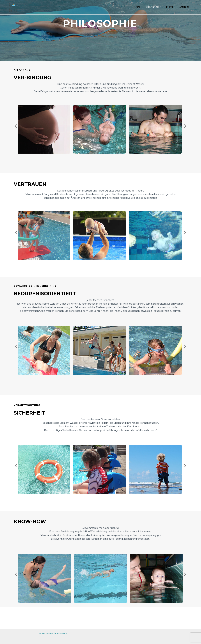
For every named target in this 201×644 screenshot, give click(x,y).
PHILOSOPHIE (154, 7)
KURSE (170, 7)
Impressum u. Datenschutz (53, 633)
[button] (16, 126)
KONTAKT (184, 7)
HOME (139, 7)
